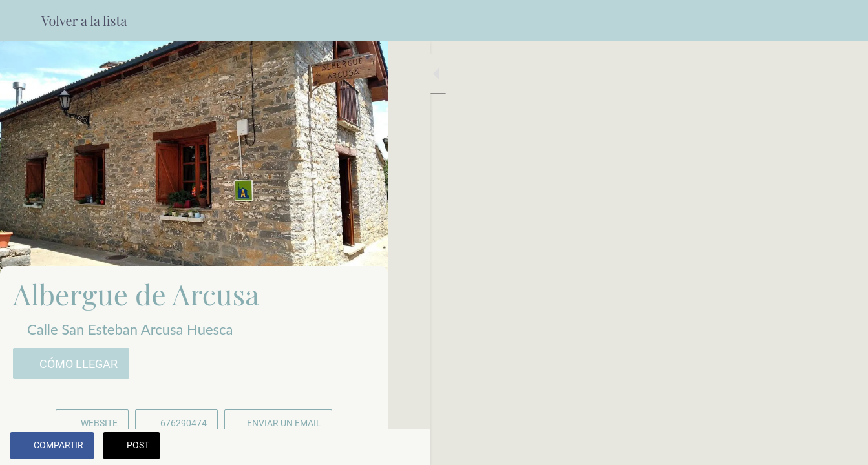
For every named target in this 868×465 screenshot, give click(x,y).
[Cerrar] (21, 21)
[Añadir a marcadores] (331, 447)
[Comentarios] (362, 447)
